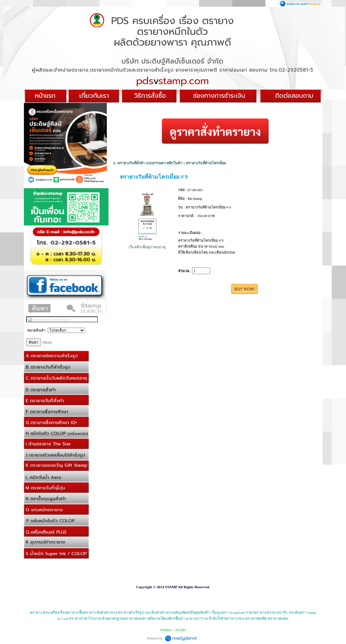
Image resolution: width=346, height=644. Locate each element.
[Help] (47, 342)
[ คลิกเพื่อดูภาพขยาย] (147, 247)
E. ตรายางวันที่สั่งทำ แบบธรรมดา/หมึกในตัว (148, 163)
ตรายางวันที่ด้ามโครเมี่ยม (206, 163)
